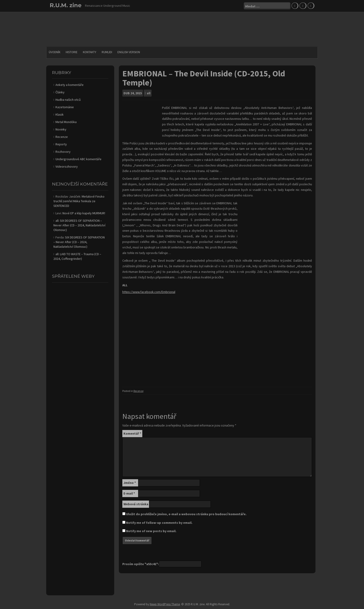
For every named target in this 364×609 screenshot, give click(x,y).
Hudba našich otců (68, 100)
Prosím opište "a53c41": (141, 564)
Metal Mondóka (66, 122)
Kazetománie (65, 107)
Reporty (61, 144)
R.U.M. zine (66, 5)
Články (60, 92)
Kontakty (90, 52)
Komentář (132, 433)
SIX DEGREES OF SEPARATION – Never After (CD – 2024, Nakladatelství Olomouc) (79, 225)
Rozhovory (63, 152)
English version (129, 52)
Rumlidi (107, 52)
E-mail (129, 493)
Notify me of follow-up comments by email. (159, 523)
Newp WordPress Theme (165, 604)
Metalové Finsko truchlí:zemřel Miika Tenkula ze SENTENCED (79, 201)
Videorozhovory (67, 166)
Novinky (61, 129)
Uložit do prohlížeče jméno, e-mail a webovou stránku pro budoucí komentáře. (186, 514)
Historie (72, 52)
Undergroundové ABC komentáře (78, 159)
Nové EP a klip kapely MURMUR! (84, 213)
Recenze (138, 391)
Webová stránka (136, 504)
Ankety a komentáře (70, 85)
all (149, 93)
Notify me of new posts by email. (151, 531)
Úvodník (55, 52)
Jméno (130, 483)
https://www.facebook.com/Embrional (149, 292)
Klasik (60, 114)
